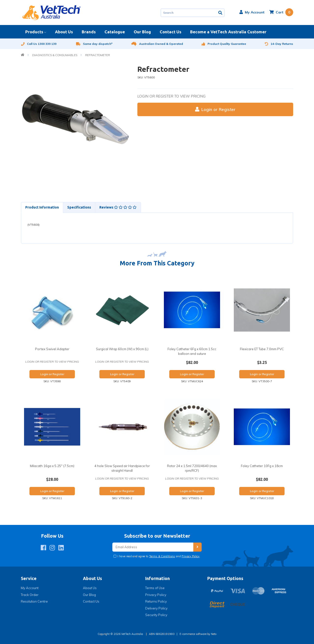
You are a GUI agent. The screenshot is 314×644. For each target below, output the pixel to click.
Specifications (79, 207)
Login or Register (215, 109)
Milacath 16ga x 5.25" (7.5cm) (52, 466)
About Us (64, 32)
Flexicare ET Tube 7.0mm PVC (262, 349)
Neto (214, 634)
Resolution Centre (34, 601)
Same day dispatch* (94, 44)
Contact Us (170, 32)
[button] (252, 12)
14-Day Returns (279, 44)
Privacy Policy (191, 556)
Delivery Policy (156, 608)
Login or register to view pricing (171, 96)
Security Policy (156, 615)
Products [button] (34, 32)
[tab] (42, 207)
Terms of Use (155, 588)
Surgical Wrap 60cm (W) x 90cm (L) (122, 349)
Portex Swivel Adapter (52, 349)
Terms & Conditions (162, 556)
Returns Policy (156, 601)
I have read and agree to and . (159, 556)
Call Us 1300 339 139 (39, 44)
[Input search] (189, 13)
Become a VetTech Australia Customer (228, 32)
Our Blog (142, 32)
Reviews (118, 207)
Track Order (30, 595)
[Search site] (221, 13)
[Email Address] (153, 547)
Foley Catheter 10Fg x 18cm (262, 466)
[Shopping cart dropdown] (281, 12)
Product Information (42, 207)
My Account (30, 588)
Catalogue (115, 32)
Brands (89, 32)
